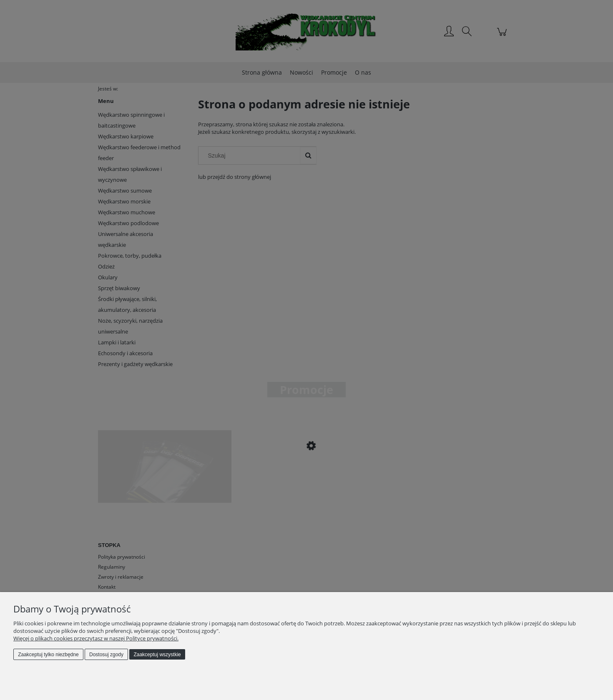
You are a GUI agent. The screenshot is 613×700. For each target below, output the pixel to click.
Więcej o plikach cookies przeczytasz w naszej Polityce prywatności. (96, 638)
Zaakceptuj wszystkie (157, 655)
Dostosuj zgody (106, 655)
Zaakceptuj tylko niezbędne (48, 655)
